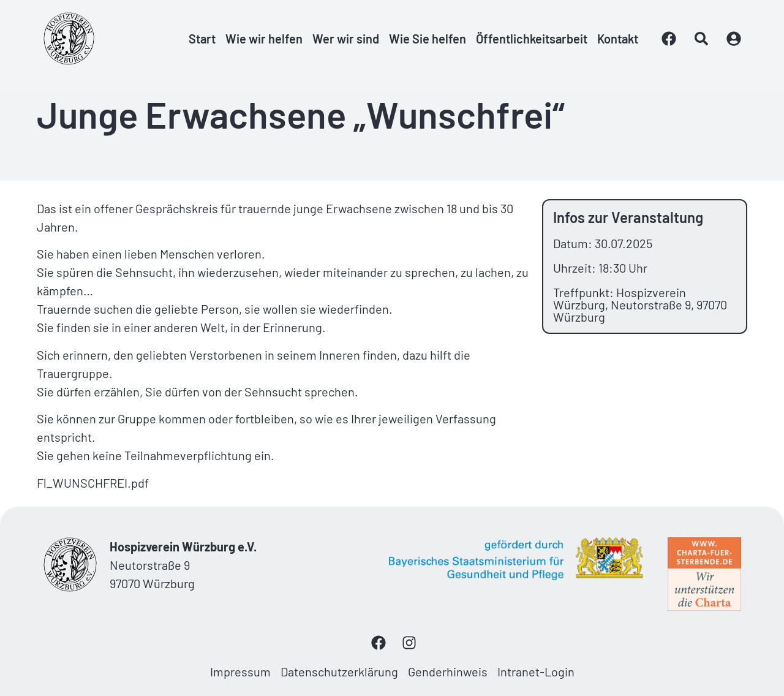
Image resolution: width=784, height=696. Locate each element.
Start (202, 39)
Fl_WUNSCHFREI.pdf (93, 483)
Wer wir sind (346, 39)
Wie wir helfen (264, 39)
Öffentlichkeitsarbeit (532, 39)
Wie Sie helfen (428, 39)
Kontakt (618, 39)
